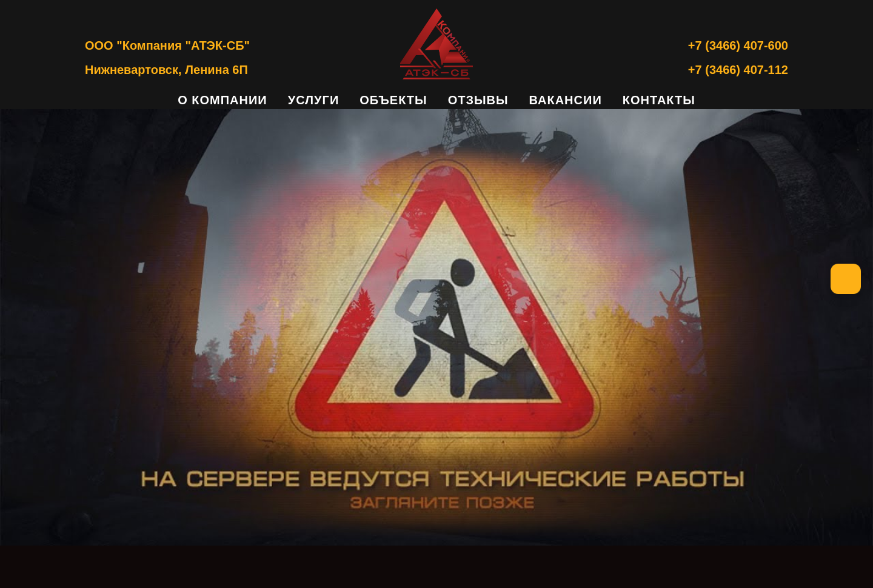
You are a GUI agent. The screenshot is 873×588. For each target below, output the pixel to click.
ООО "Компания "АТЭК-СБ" (167, 45)
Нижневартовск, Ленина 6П (166, 70)
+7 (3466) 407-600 (738, 45)
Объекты (393, 100)
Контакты (659, 100)
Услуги (314, 100)
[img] (436, 327)
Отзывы (478, 100)
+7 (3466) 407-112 (738, 70)
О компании (222, 100)
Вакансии (566, 100)
